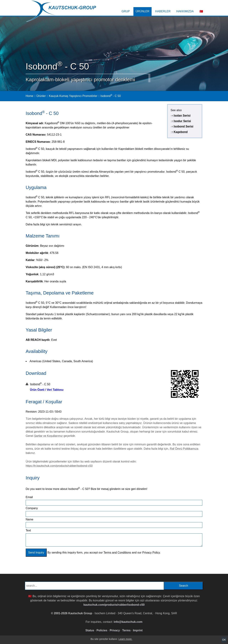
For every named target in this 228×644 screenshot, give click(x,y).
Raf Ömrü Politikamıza (184, 449)
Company (32, 508)
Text (28, 530)
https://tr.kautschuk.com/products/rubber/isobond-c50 (59, 466)
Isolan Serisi (181, 116)
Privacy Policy (151, 553)
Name (29, 519)
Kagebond (179, 132)
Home (29, 96)
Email (29, 497)
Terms (126, 630)
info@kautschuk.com (128, 622)
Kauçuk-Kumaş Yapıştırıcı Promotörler (73, 96)
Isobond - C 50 (111, 96)
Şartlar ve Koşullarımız (48, 436)
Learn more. (125, 639)
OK (224, 640)
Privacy (115, 630)
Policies (102, 630)
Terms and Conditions (117, 553)
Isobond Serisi (182, 126)
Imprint (138, 630)
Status (90, 630)
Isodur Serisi (181, 121)
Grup (126, 11)
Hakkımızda (185, 11)
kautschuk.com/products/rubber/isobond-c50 (114, 605)
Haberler (163, 11)
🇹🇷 (201, 11)
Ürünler (142, 11)
